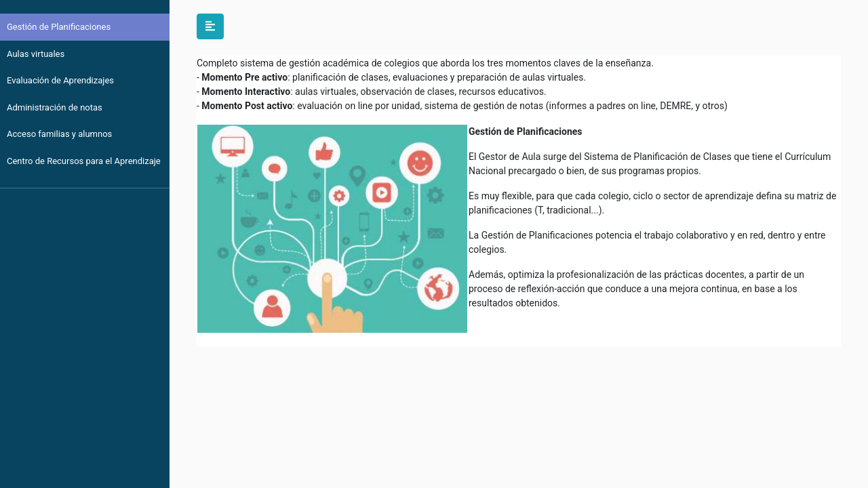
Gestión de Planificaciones (59, 27)
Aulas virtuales (36, 54)
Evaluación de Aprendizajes (60, 80)
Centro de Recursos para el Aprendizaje (84, 161)
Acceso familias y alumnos (59, 134)
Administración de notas (55, 107)
